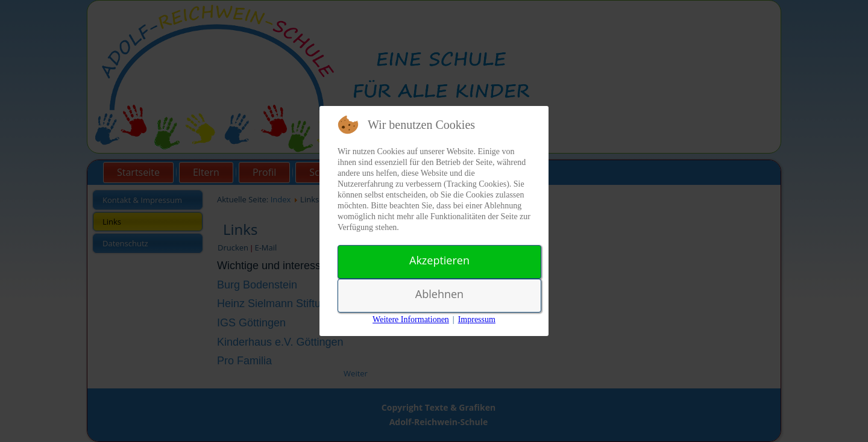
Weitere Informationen (411, 319)
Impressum (477, 319)
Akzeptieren (439, 260)
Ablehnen (439, 294)
